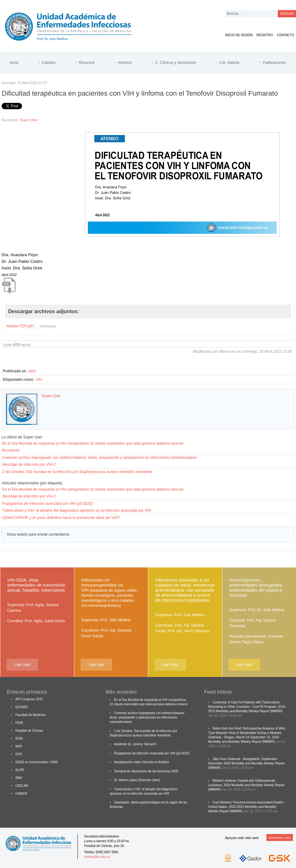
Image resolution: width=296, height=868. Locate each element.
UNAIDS (21, 794)
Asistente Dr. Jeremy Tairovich (135, 744)
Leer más (22, 665)
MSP (19, 746)
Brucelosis (11, 450)
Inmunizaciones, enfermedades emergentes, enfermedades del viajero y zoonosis (256, 588)
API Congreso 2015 (29, 699)
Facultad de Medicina (30, 715)
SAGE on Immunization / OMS (37, 762)
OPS (19, 754)
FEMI (19, 723)
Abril (32, 371)
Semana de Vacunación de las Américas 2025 (146, 771)
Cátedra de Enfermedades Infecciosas (73, 25)
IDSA (19, 738)
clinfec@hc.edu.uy (97, 857)
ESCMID (22, 707)
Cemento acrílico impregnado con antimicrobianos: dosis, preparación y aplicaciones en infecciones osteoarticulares (100, 458)
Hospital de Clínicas (29, 731)
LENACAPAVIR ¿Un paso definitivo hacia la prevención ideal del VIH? (61, 518)
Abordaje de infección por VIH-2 (29, 465)
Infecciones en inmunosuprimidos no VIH (109, 593)
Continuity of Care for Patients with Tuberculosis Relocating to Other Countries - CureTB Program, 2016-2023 (247, 707)
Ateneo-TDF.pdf (20, 326)
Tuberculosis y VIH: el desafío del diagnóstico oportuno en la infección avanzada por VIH (77, 510)
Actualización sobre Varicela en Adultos (141, 762)
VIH (39, 380)
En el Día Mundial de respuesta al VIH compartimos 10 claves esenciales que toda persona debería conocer (93, 443)
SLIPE (20, 770)
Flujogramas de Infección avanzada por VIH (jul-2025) (47, 504)
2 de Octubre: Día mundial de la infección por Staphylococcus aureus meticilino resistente (77, 472)
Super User (29, 120)
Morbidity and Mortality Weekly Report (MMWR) (249, 711)
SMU (19, 778)
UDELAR (22, 786)
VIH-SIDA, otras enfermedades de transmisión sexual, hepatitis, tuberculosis (36, 585)
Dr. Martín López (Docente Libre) (137, 780)
